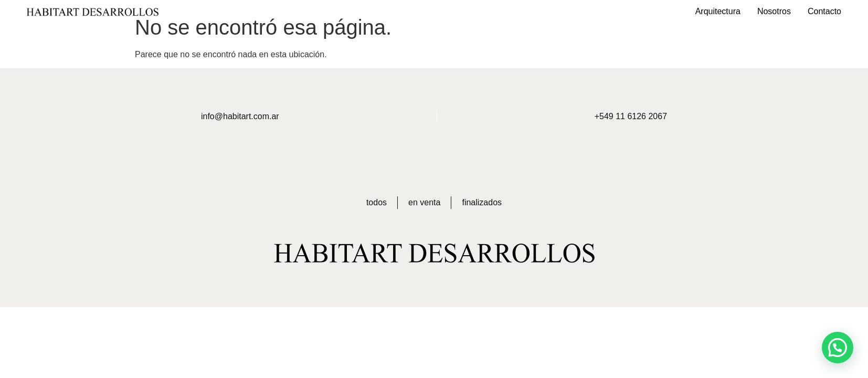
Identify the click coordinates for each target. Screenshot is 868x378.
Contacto (824, 11)
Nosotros (774, 11)
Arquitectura (718, 11)
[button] (838, 348)
